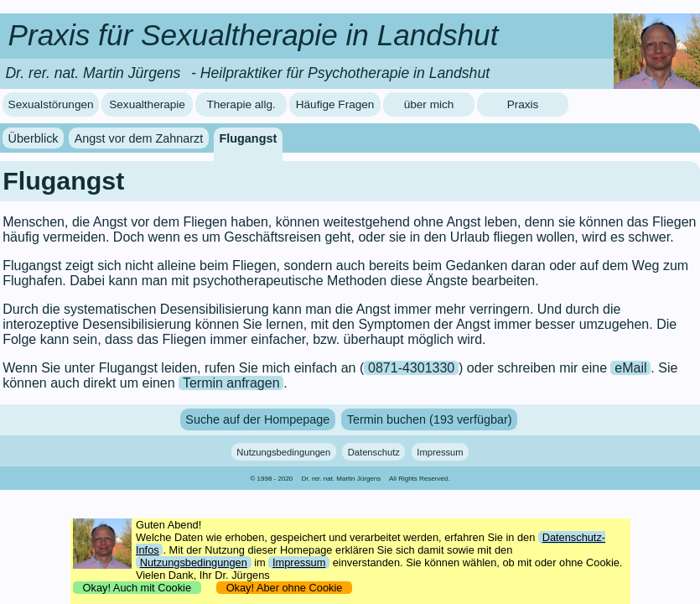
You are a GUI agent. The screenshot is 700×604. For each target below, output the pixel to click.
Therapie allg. (241, 104)
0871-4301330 (411, 368)
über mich (429, 104)
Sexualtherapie (147, 104)
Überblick (34, 138)
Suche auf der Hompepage (257, 419)
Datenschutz (374, 451)
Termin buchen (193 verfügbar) (430, 419)
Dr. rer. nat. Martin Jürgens (342, 479)
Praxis (523, 104)
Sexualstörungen (51, 104)
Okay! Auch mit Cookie (137, 588)
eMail (630, 368)
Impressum (440, 451)
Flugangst (248, 138)
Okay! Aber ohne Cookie (285, 588)
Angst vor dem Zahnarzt (139, 138)
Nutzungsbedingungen (283, 451)
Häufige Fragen (335, 104)
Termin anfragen (231, 383)
